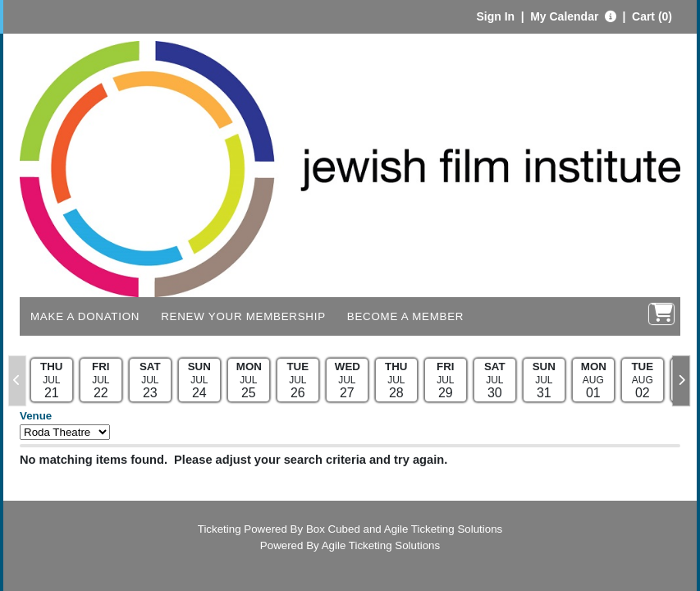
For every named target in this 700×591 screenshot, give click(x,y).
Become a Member (405, 316)
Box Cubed (333, 529)
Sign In (495, 16)
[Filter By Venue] (65, 432)
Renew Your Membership (243, 316)
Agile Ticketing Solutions (443, 529)
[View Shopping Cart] (661, 314)
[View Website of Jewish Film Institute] (350, 168)
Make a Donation (85, 316)
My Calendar (566, 16)
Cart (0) (652, 16)
